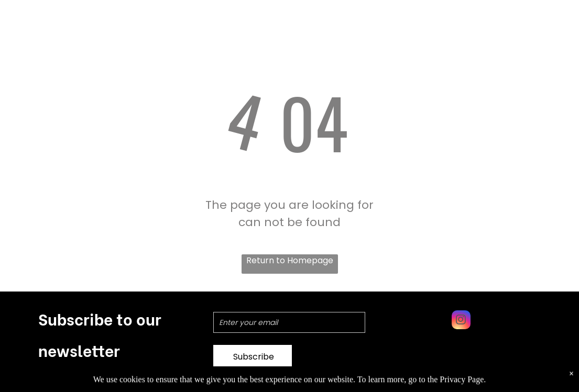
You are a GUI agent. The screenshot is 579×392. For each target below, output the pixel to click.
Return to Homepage (290, 260)
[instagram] (461, 321)
